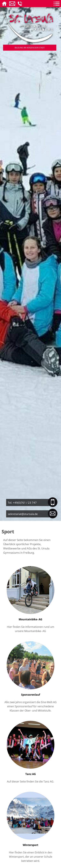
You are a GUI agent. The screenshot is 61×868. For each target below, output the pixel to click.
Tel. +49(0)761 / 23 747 (22, 502)
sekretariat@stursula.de (23, 514)
